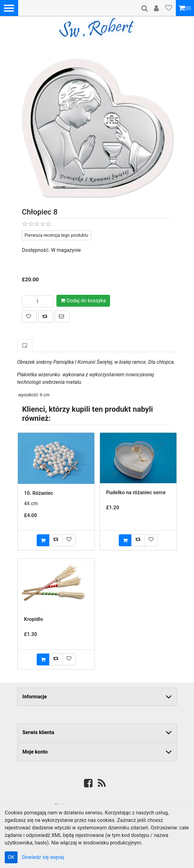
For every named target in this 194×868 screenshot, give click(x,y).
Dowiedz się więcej (43, 857)
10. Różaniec (39, 493)
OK (11, 857)
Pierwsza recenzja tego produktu (57, 235)
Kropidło (34, 619)
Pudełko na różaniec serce (136, 492)
